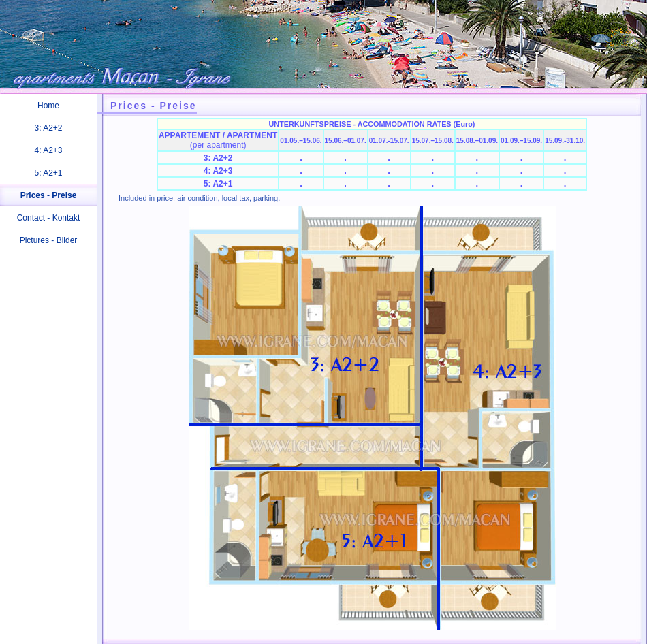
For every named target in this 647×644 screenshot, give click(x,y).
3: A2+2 (48, 128)
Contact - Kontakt (49, 218)
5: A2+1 (48, 173)
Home (48, 106)
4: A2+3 (48, 150)
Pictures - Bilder (49, 240)
